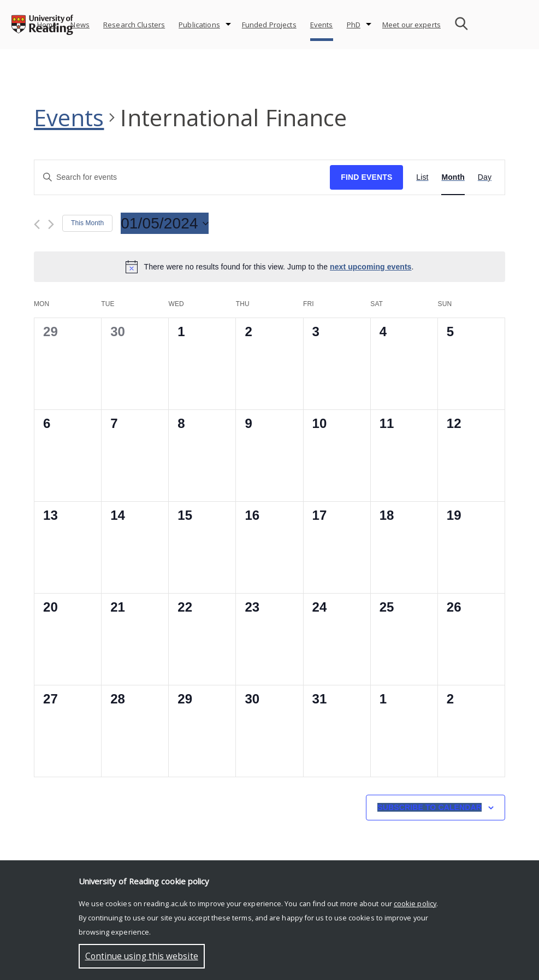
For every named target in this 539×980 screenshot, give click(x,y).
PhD (354, 25)
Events (322, 25)
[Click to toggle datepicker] (164, 224)
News (80, 25)
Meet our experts (411, 25)
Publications (199, 25)
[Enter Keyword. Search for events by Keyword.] (182, 177)
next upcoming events (371, 267)
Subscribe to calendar (430, 807)
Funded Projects (269, 25)
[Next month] (51, 224)
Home (47, 25)
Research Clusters (134, 25)
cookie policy (415, 903)
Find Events (366, 177)
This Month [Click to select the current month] (87, 223)
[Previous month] (37, 224)
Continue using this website (142, 956)
